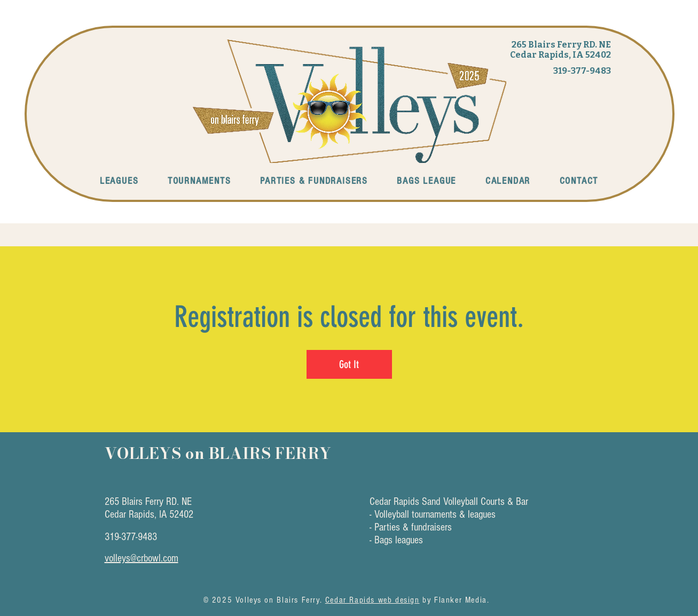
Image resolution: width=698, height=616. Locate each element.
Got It (349, 364)
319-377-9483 (582, 71)
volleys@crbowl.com (142, 558)
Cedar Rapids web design (372, 600)
